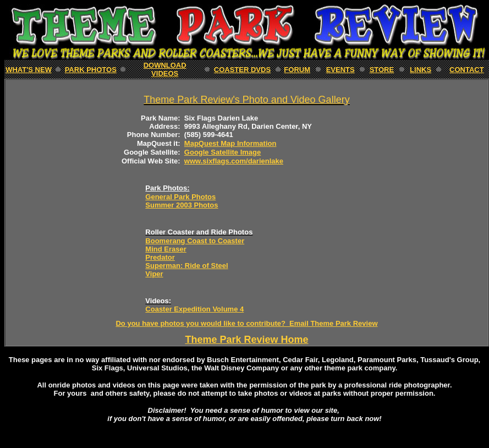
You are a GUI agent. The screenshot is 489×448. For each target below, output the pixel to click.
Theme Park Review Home (246, 340)
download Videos (165, 69)
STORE (382, 70)
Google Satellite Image (222, 152)
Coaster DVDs (242, 70)
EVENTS (340, 70)
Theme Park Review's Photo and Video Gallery (246, 100)
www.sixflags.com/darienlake (234, 161)
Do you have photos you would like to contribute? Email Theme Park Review (246, 323)
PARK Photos (91, 70)
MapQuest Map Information (230, 143)
